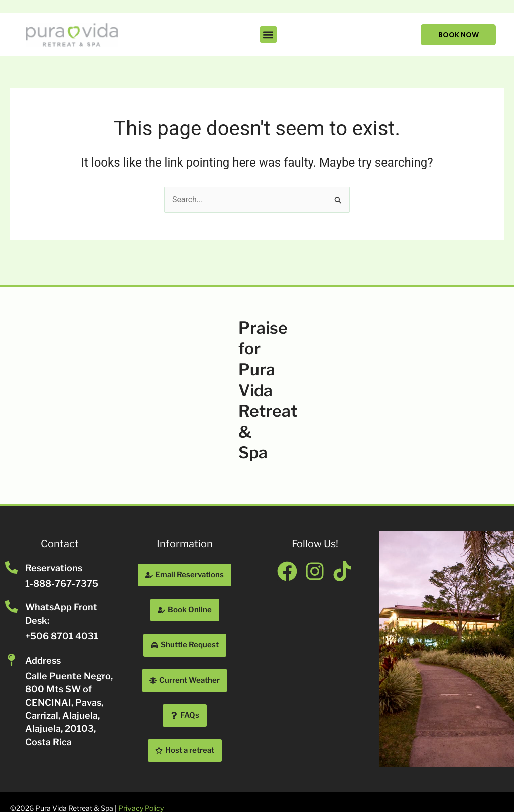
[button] (268, 34)
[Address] (11, 660)
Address (43, 660)
